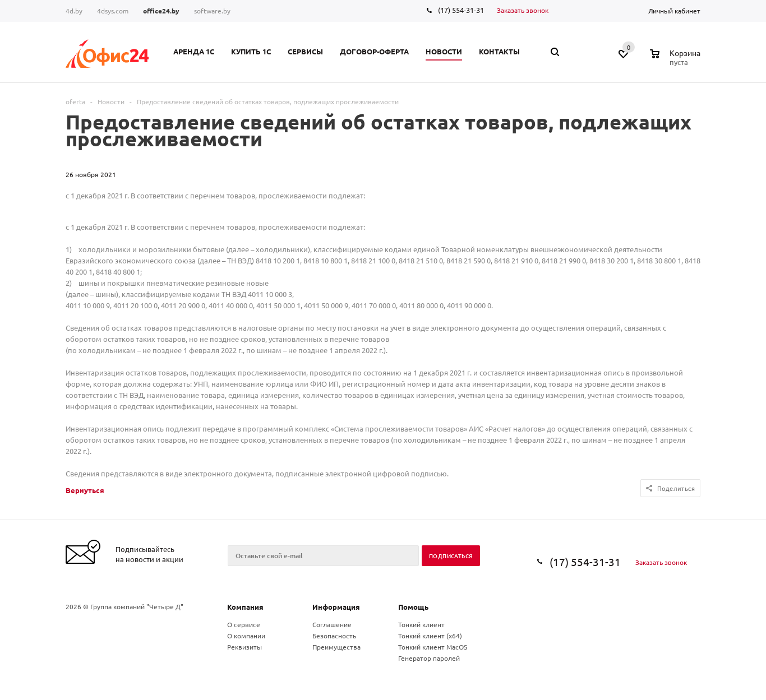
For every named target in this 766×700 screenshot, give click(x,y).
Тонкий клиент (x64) (430, 636)
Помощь (413, 607)
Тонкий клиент (421, 624)
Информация (336, 607)
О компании (246, 636)
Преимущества (336, 647)
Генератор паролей (429, 658)
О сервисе (244, 624)
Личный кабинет (674, 11)
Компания (245, 607)
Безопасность (334, 636)
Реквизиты (244, 647)
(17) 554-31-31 (461, 10)
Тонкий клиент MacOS (433, 647)
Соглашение (332, 624)
